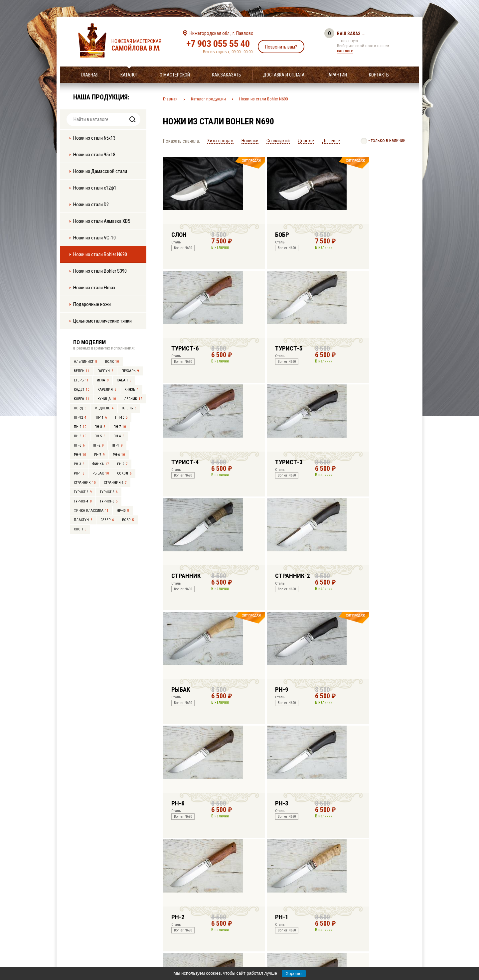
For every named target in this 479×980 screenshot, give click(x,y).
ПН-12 (80, 418)
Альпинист (85, 362)
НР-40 (123, 511)
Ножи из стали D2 (91, 205)
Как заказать (227, 75)
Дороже (306, 141)
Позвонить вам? (281, 47)
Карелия (107, 390)
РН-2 (122, 464)
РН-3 (79, 464)
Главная (90, 75)
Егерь (81, 380)
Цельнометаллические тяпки (102, 321)
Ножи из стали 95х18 (94, 155)
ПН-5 (100, 436)
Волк (112, 362)
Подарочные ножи (92, 304)
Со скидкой (278, 141)
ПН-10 (121, 418)
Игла (103, 380)
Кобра (81, 399)
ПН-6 (80, 436)
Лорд (80, 408)
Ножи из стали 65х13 (94, 138)
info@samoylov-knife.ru (289, 933)
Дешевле (331, 141)
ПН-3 (79, 445)
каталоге (345, 51)
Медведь (104, 408)
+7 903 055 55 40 (218, 44)
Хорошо (294, 974)
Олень (129, 408)
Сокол (124, 473)
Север (107, 520)
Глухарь (130, 371)
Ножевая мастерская (142, 45)
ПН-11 (101, 418)
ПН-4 (119, 436)
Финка (101, 464)
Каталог (129, 75)
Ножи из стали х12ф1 (95, 188)
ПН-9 (80, 427)
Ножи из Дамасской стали (100, 171)
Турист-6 (83, 492)
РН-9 (80, 455)
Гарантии (337, 75)
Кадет (81, 390)
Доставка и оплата (284, 75)
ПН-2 (98, 445)
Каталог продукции (208, 99)
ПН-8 (100, 427)
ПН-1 (117, 445)
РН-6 (119, 455)
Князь (131, 390)
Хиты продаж (220, 141)
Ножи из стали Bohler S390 (100, 271)
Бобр (128, 520)
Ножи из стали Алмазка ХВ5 (102, 221)
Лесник (133, 399)
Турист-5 (109, 492)
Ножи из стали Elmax (94, 288)
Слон (80, 529)
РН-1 (79, 473)
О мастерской (175, 75)
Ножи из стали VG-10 (94, 238)
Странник (85, 483)
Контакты (379, 75)
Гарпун (105, 371)
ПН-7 (120, 427)
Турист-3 (109, 501)
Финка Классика (91, 511)
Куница (107, 399)
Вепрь (81, 371)
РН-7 (99, 455)
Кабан (124, 380)
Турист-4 (83, 501)
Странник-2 (115, 483)
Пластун (83, 520)
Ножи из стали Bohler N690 (100, 254)
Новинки (250, 141)
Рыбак (101, 473)
